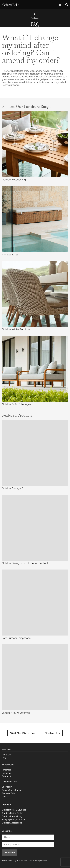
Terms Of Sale (8, 793)
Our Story (6, 755)
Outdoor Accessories (12, 823)
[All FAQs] (35, 14)
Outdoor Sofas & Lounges (14, 810)
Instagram (7, 773)
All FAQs (35, 18)
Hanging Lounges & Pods (14, 820)
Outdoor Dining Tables (12, 813)
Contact (6, 797)
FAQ (4, 758)
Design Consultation (12, 790)
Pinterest (6, 770)
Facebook (7, 776)
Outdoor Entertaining (12, 816)
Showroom (7, 787)
